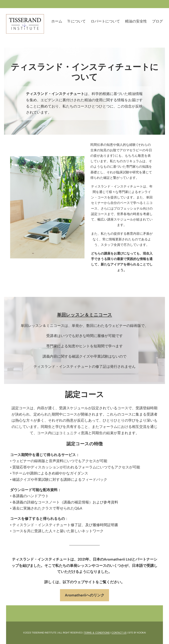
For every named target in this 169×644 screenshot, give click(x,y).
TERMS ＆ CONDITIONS (97, 633)
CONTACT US (119, 633)
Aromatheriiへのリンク (85, 595)
